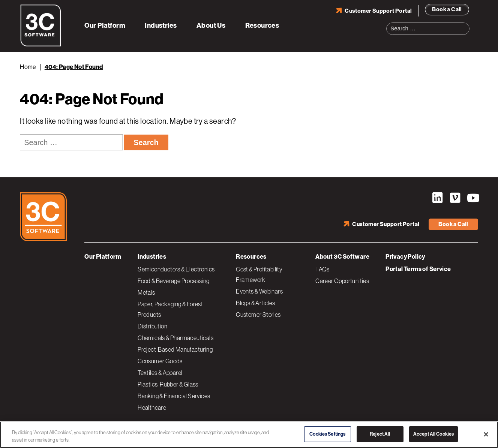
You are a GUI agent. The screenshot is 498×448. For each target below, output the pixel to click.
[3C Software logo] (41, 45)
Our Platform (105, 25)
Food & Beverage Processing (173, 281)
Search (466, 24)
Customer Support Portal (378, 11)
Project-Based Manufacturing (175, 349)
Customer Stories (258, 315)
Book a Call (447, 9)
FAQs (322, 269)
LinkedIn (437, 198)
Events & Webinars (259, 291)
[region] (249, 435)
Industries (161, 25)
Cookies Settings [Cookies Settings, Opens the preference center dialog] (327, 434)
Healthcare (152, 408)
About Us (211, 25)
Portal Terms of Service (418, 269)
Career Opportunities (342, 281)
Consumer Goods (160, 361)
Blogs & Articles (255, 303)
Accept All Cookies (433, 434)
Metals (146, 292)
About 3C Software (342, 257)
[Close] (486, 434)
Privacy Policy (405, 257)
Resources (262, 25)
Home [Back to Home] (28, 67)
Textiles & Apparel (160, 373)
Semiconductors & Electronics (176, 269)
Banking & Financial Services (174, 396)
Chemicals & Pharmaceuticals (175, 338)
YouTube (472, 198)
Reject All (380, 434)
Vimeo (455, 198)
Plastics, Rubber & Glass (168, 384)
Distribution (152, 326)
